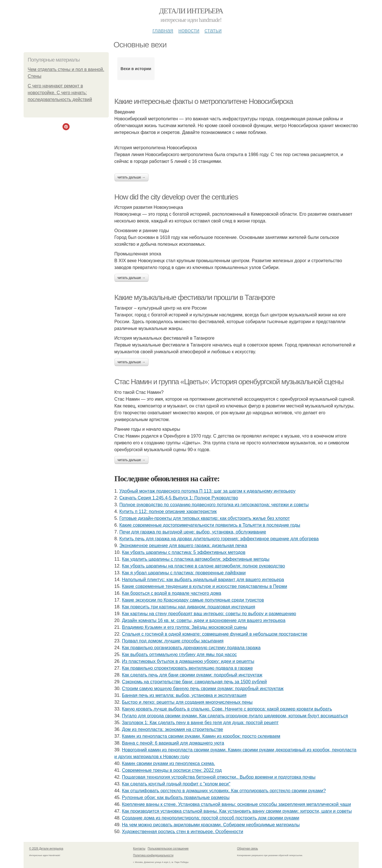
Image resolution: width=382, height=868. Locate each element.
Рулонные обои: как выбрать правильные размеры (176, 797)
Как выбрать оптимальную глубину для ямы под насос (179, 654)
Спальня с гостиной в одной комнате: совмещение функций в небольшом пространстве (215, 634)
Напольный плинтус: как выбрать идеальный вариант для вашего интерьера (203, 580)
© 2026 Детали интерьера (46, 849)
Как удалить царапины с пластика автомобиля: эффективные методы (196, 559)
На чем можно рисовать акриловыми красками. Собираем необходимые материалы (211, 825)
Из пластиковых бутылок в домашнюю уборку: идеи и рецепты (188, 661)
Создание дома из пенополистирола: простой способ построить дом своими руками (211, 818)
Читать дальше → (131, 177)
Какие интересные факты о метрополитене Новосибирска (204, 101)
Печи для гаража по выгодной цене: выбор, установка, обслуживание (193, 532)
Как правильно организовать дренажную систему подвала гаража (191, 648)
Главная (163, 30)
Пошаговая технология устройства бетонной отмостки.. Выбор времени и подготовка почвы (219, 777)
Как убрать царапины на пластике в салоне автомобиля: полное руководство (203, 566)
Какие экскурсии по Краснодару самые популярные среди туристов (193, 600)
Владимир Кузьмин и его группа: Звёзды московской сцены (184, 627)
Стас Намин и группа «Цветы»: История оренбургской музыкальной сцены (229, 382)
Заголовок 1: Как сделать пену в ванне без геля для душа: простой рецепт (200, 723)
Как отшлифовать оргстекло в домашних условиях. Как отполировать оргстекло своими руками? (224, 791)
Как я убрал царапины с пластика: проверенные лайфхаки (184, 573)
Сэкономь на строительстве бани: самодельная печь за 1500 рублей (194, 682)
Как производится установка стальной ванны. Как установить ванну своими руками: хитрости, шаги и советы (237, 811)
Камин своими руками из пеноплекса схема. (168, 763)
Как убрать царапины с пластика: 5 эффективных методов (184, 552)
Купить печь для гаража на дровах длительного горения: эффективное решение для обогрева (219, 539)
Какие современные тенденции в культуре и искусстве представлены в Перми (204, 586)
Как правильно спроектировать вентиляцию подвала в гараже (187, 668)
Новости (189, 30)
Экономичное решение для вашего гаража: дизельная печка (183, 546)
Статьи (213, 30)
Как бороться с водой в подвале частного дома (172, 593)
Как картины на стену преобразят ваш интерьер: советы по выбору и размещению (209, 614)
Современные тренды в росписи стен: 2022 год (172, 770)
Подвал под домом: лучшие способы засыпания (173, 641)
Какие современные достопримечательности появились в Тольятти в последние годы (210, 525)
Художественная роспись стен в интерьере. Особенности (182, 832)
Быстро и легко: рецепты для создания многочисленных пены (187, 702)
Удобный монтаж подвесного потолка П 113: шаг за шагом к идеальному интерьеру (207, 491)
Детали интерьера (191, 11)
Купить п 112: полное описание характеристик (168, 511)
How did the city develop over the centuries (176, 197)
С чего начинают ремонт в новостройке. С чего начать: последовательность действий (60, 93)
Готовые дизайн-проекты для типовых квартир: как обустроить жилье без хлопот (204, 518)
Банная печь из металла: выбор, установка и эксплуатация (184, 695)
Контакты (139, 849)
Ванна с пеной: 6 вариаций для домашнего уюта (173, 743)
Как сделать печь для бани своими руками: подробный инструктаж (192, 675)
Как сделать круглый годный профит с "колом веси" (176, 784)
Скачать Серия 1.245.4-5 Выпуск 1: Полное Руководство (179, 498)
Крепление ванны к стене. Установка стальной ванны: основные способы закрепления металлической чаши (236, 804)
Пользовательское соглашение (168, 849)
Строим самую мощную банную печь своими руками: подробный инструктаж (203, 689)
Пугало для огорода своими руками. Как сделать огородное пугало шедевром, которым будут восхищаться (235, 716)
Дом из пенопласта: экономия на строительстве (172, 729)
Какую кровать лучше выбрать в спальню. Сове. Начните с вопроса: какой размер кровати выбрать (227, 709)
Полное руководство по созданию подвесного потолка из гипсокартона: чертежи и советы (214, 505)
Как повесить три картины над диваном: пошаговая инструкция (188, 607)
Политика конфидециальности (153, 855)
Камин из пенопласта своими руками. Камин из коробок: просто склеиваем (201, 736)
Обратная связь (248, 849)
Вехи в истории (136, 69)
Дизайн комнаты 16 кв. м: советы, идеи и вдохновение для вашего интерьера (204, 620)
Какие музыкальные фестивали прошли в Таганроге (195, 297)
